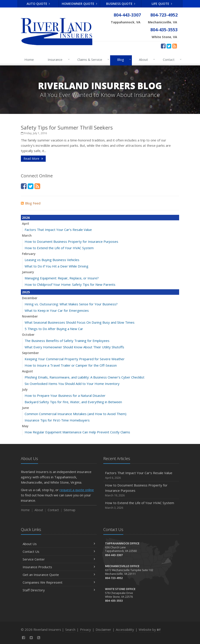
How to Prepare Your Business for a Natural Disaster (65, 395)
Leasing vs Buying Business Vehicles (52, 260)
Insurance (58, 59)
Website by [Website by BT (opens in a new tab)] (150, 629)
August (27, 371)
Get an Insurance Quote (59, 575)
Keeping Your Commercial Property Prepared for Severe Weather (75, 359)
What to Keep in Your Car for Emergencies (57, 310)
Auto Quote (38, 4)
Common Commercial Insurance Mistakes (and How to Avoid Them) (75, 414)
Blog (123, 59)
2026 (26, 217)
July (25, 389)
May (25, 426)
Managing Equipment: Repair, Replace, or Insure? (62, 278)
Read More (33, 159)
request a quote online (77, 490)
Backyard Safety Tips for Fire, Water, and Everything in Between (73, 402)
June (25, 408)
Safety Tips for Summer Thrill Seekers (67, 127)
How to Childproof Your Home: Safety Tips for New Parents (70, 284)
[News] (175, 46)
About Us (59, 544)
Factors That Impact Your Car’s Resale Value (58, 230)
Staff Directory (59, 590)
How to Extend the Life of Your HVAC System (59, 248)
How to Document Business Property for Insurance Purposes (71, 241)
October (28, 335)
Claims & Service (92, 59)
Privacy (85, 629)
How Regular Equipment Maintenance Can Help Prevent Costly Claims (77, 432)
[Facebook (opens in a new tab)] (163, 46)
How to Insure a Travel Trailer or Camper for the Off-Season (71, 365)
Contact (171, 59)
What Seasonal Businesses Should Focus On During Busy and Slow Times (80, 322)
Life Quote (162, 4)
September (30, 353)
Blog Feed (31, 203)
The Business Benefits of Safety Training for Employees (67, 341)
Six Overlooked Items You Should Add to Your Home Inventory (72, 384)
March (27, 235)
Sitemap (70, 510)
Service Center (59, 559)
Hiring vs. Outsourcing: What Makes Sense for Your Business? (71, 304)
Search (70, 629)
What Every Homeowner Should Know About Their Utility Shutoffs (74, 347)
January (28, 272)
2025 (26, 292)
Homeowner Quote (79, 4)
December (30, 298)
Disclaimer (103, 629)
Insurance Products (59, 567)
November (30, 316)
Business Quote (121, 4)
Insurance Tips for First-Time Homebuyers (57, 420)
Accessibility (125, 629)
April (25, 224)
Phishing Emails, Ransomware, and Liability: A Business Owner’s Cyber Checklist (85, 377)
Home (29, 59)
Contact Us (59, 551)
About (146, 59)
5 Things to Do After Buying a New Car (54, 329)
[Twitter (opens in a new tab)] (169, 46)
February (29, 254)
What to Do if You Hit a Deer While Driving (56, 266)
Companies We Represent (59, 582)
